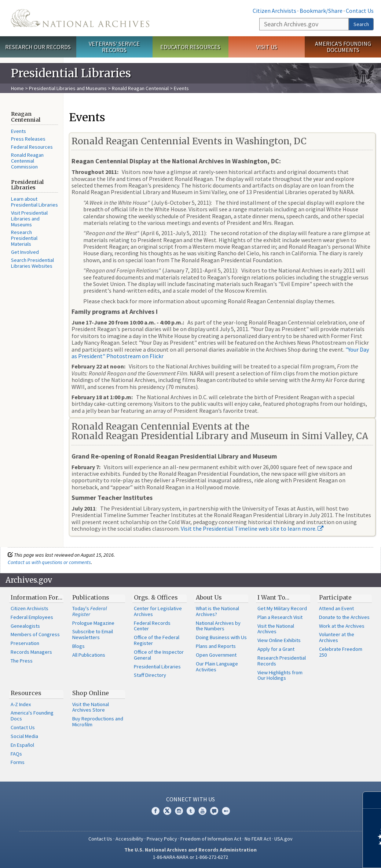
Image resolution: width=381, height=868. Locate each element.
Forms (18, 762)
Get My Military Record (282, 608)
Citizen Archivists (274, 11)
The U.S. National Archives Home (80, 18)
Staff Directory (150, 675)
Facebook (155, 811)
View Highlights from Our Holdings (280, 675)
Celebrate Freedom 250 (341, 652)
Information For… (36, 597)
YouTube (202, 811)
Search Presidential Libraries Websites (32, 263)
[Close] (372, 800)
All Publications (89, 655)
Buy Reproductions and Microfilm (98, 722)
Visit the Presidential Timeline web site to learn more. (252, 528)
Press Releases (28, 139)
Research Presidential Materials (24, 238)
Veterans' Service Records (114, 47)
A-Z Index (21, 704)
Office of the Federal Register (157, 640)
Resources (26, 693)
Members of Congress (35, 634)
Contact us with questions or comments (49, 562)
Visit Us (267, 47)
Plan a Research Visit (280, 617)
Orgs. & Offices (156, 597)
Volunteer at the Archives (337, 637)
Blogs (78, 646)
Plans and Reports (216, 646)
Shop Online (91, 693)
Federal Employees (32, 617)
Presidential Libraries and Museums (68, 88)
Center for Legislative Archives (158, 611)
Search (361, 24)
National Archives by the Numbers (218, 626)
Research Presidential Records (282, 661)
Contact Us (360, 11)
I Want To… (273, 597)
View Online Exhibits (279, 640)
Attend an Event (336, 608)
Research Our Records (38, 47)
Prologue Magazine (93, 623)
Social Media (24, 736)
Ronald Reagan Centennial (140, 88)
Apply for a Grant (276, 649)
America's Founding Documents (343, 47)
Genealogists (25, 626)
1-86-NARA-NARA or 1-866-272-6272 (190, 857)
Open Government (216, 655)
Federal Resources (32, 147)
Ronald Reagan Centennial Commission (27, 161)
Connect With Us (190, 799)
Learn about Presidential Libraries (34, 202)
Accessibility (129, 839)
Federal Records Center (152, 626)
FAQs (16, 754)
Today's (90, 611)
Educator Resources (190, 47)
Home (17, 88)
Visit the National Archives (276, 629)
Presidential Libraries (157, 667)
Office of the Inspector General (159, 655)
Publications (91, 597)
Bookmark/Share (321, 11)
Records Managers (31, 652)
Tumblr (191, 811)
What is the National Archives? (217, 611)
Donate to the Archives (344, 617)
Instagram (179, 811)
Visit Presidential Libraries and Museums (29, 219)
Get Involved (25, 252)
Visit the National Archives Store (91, 707)
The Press (22, 661)
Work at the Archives (342, 626)
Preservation (25, 643)
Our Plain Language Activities (217, 667)
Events (19, 131)
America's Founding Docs (32, 716)
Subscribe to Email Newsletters (93, 634)
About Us (209, 597)
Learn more (316, 855)
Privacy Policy (162, 839)
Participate (335, 597)
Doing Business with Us (221, 637)
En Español (22, 745)
